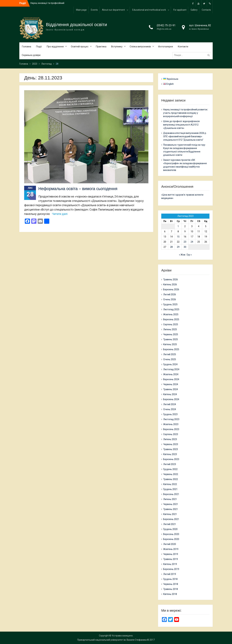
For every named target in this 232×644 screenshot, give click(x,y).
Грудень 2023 (170, 414)
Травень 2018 (171, 589)
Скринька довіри (31, 55)
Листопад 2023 (171, 419)
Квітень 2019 (170, 564)
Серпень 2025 (171, 324)
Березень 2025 (171, 349)
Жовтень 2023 (171, 424)
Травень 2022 (171, 479)
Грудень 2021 (170, 489)
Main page (81, 10)
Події (39, 47)
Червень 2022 (171, 474)
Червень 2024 (171, 384)
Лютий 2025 (170, 354)
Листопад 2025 (171, 309)
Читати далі (60, 214)
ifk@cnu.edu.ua (164, 29)
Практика (101, 47)
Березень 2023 (171, 459)
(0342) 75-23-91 (166, 25)
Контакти (183, 47)
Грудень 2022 (170, 469)
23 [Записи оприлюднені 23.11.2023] (185, 242)
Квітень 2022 (170, 484)
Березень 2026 (171, 289)
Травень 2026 (171, 279)
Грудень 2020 (170, 529)
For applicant (180, 10)
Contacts (206, 10)
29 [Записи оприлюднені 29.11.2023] (178, 247)
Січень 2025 (170, 359)
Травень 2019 (171, 559)
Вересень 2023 (171, 429)
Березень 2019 (171, 569)
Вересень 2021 (171, 494)
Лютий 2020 (170, 544)
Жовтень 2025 (171, 314)
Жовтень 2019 (171, 549)
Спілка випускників (140, 47)
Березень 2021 (171, 519)
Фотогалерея (165, 47)
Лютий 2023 (170, 464)
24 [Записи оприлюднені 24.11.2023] (192, 242)
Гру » (189, 255)
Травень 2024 (171, 389)
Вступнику (117, 47)
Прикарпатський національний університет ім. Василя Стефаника (112, 640)
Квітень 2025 (170, 344)
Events (94, 10)
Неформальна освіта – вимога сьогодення (78, 189)
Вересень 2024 (171, 379)
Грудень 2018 (170, 579)
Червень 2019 (171, 554)
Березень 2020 (171, 539)
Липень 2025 (170, 329)
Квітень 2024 (170, 394)
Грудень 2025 (170, 304)
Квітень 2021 (170, 514)
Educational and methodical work (149, 10)
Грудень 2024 (170, 364)
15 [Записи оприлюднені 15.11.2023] (178, 237)
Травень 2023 (171, 449)
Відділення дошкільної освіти (76, 25)
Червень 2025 (171, 334)
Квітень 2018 (170, 594)
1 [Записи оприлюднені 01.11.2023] (178, 226)
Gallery (194, 10)
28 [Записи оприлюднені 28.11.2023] (171, 247)
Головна (26, 47)
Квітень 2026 (170, 284)
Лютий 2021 (170, 524)
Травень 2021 (171, 509)
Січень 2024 (170, 409)
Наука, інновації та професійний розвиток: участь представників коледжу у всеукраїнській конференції (186, 113)
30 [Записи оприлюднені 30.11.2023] (185, 247)
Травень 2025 (171, 339)
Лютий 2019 (170, 574)
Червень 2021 (171, 504)
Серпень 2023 (171, 434)
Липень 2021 (170, 499)
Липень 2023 (170, 439)
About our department (113, 10)
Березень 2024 (171, 399)
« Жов (182, 255)
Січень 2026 (170, 299)
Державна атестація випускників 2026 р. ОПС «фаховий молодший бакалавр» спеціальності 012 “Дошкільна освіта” (185, 136)
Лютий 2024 (170, 404)
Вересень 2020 (171, 534)
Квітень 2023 (170, 454)
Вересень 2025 (171, 319)
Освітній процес (80, 47)
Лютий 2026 (170, 294)
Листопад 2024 (171, 369)
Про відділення (55, 47)
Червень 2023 (171, 444)
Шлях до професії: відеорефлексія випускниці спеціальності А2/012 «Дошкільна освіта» (181, 125)
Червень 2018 (171, 584)
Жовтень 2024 (171, 374)
